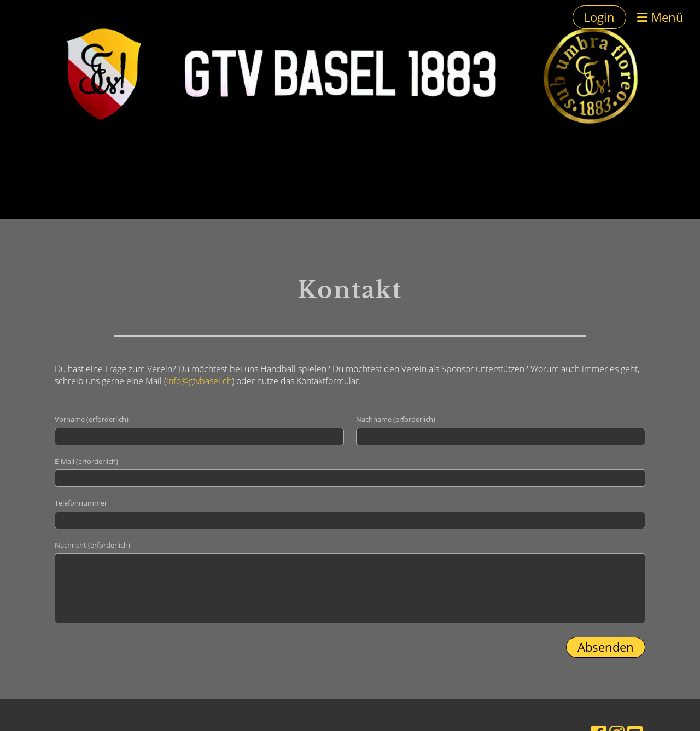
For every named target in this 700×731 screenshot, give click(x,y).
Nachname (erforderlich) (396, 419)
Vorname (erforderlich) (92, 419)
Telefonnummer (81, 503)
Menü (660, 17)
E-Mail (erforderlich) (86, 461)
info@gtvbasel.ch (199, 381)
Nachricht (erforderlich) (92, 545)
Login (599, 17)
